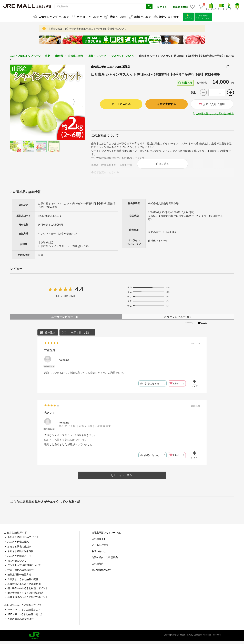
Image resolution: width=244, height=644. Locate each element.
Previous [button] (19, 101)
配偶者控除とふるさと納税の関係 (25, 595)
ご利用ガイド (99, 541)
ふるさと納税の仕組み (19, 549)
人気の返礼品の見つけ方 (21, 621)
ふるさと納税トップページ (25, 55)
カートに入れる (121, 103)
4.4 (79, 292)
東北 (48, 55)
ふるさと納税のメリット (21, 558)
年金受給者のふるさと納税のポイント (28, 599)
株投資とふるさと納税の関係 (23, 582)
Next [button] (76, 101)
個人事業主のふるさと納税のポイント (28, 591)
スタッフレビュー (178, 319)
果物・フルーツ (97, 55)
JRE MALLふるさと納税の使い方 (25, 617)
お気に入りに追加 (212, 104)
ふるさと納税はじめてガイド (23, 540)
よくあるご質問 (100, 548)
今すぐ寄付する (167, 103)
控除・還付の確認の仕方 (21, 572)
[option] (48, 101)
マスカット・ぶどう (123, 55)
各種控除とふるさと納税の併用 (24, 587)
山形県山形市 (76, 55)
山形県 (59, 55)
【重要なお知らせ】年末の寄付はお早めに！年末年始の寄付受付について (87, 28)
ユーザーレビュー (66, 319)
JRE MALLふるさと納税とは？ (24, 612)
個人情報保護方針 (101, 572)
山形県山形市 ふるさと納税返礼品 (111, 66)
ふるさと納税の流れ (18, 544)
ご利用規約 (98, 566)
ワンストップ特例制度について (24, 568)
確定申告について (17, 563)
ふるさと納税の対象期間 (21, 554)
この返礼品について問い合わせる (215, 113)
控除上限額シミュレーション (107, 535)
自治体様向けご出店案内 (105, 560)
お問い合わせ (99, 554)
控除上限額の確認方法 (19, 577)
